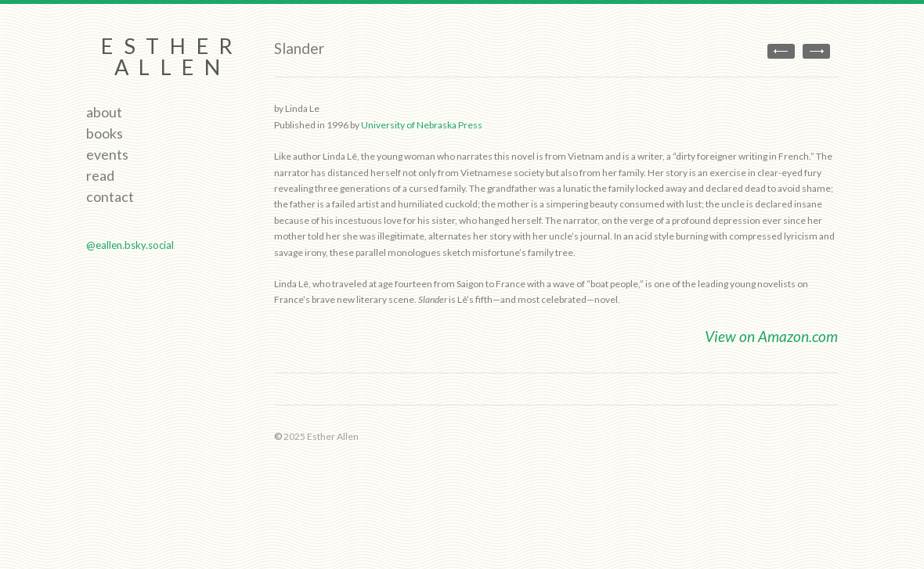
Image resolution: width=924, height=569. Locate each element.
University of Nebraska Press (422, 125)
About (104, 112)
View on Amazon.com (771, 336)
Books (105, 133)
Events (107, 154)
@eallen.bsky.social (130, 245)
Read (100, 175)
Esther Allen (172, 56)
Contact (110, 196)
